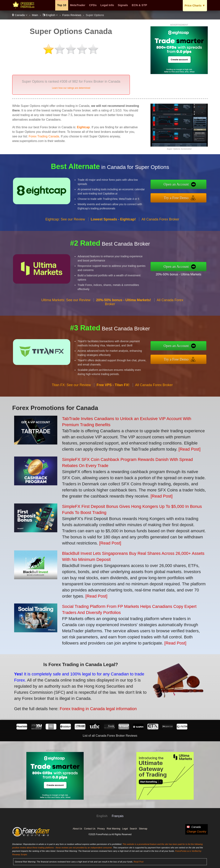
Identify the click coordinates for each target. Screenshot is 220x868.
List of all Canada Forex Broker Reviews (110, 736)
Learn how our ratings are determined (71, 88)
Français (118, 816)
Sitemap (143, 829)
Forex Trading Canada (44, 136)
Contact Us (90, 829)
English (50, 15)
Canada (20, 15)
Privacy (101, 829)
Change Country (197, 832)
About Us (77, 829)
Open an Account (179, 185)
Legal (125, 829)
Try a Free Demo (179, 197)
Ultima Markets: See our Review (66, 303)
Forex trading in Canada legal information (95, 708)
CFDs (93, 5)
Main (35, 15)
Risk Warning (114, 829)
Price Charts (195, 5)
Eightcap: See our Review (65, 222)
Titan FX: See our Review (71, 387)
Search (133, 829)
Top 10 (62, 5)
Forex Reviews (72, 15)
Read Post (139, 862)
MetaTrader (78, 5)
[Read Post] (190, 449)
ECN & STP (139, 5)
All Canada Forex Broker (160, 222)
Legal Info (107, 5)
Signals (123, 5)
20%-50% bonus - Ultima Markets (181, 274)
